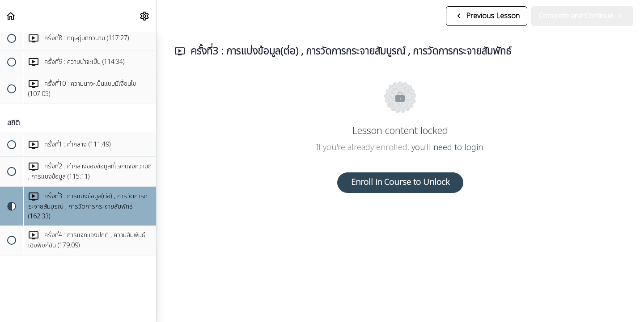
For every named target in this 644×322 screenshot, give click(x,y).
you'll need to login (447, 148)
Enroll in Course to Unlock (400, 182)
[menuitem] (145, 16)
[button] (11, 16)
